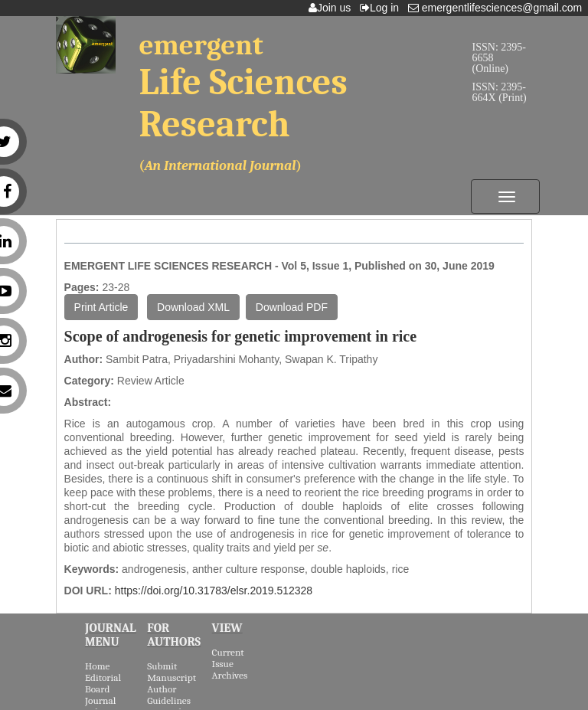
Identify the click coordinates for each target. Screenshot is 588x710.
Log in (382, 8)
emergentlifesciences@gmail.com (498, 8)
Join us (333, 8)
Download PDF (292, 307)
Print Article (101, 307)
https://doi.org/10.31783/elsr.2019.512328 (214, 591)
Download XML (193, 307)
